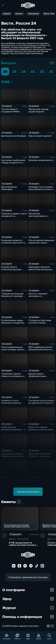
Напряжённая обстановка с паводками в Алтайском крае (14, 483)
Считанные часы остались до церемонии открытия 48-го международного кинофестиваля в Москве (41, 404)
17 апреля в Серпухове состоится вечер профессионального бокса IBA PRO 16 (40, 324)
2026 (12, 82)
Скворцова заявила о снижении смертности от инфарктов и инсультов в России (14, 244)
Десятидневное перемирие (9, 188)
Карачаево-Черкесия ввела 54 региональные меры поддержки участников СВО (40, 270)
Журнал (28, 608)
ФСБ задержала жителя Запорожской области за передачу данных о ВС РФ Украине (41, 351)
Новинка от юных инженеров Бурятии (11, 402)
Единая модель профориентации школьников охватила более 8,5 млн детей (39, 377)
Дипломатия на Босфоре (14, 136)
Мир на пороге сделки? (40, 136)
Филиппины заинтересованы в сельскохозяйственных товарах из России (40, 217)
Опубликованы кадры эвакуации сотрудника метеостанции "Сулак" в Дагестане (13, 324)
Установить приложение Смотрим (28, 577)
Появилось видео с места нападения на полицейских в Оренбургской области (14, 217)
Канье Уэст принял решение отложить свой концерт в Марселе (41, 429)
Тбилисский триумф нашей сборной (38, 110)
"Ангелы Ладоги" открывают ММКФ (10, 110)
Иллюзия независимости (41, 160)
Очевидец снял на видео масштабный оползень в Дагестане (41, 189)
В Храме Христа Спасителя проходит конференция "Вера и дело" (12, 270)
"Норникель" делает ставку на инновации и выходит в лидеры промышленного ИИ (13, 377)
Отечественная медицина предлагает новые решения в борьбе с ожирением (41, 244)
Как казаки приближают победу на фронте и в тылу (13, 163)
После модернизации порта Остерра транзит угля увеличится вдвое (13, 349)
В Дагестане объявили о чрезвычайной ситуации (41, 482)
